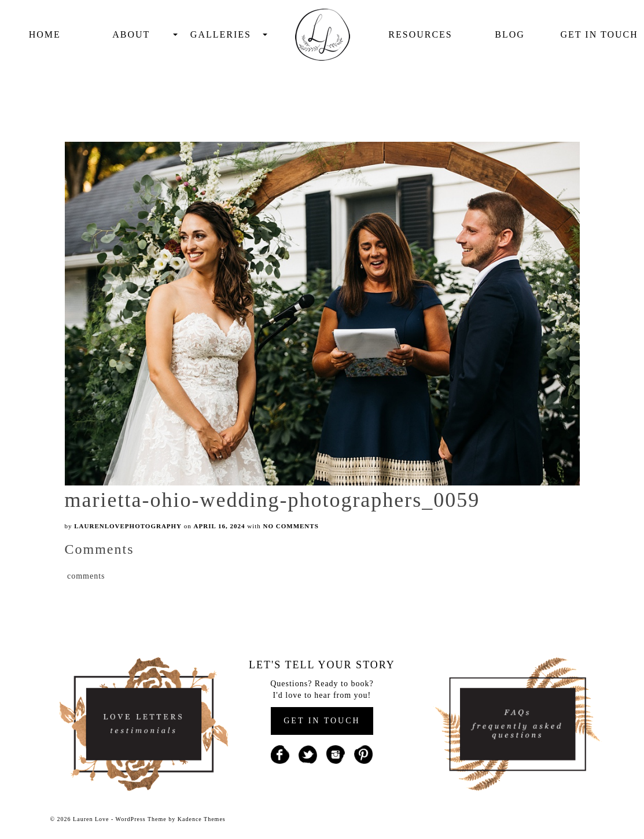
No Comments (291, 526)
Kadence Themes (202, 819)
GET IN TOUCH (322, 721)
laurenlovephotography (128, 526)
